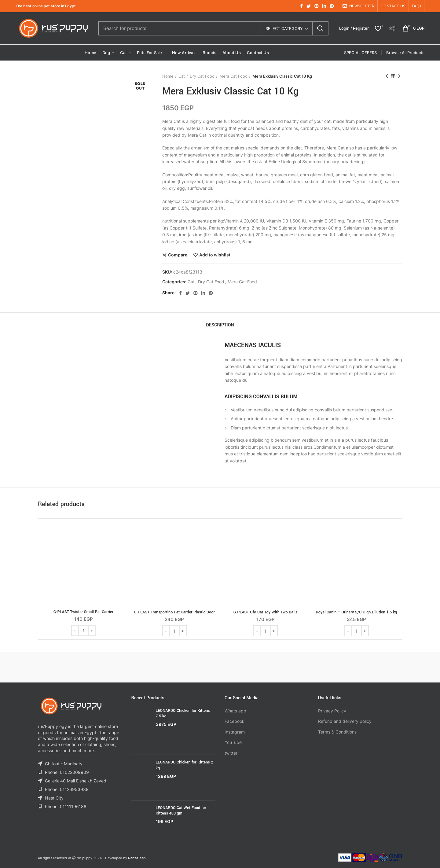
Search (320, 28)
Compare (178, 255)
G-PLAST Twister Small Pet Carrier (83, 612)
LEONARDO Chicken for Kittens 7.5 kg (183, 713)
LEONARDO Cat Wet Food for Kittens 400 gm (181, 811)
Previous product (387, 76)
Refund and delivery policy (345, 721)
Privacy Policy (332, 711)
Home (168, 76)
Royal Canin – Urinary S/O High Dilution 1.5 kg (356, 612)
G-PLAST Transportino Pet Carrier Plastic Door (174, 612)
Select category (284, 28)
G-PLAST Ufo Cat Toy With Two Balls (266, 612)
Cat (182, 76)
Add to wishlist (215, 255)
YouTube (233, 742)
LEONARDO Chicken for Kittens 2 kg (185, 765)
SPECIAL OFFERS (360, 53)
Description (220, 325)
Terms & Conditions (337, 732)
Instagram (235, 732)
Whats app (235, 711)
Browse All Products (405, 53)
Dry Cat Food (202, 76)
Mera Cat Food (233, 76)
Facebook (235, 721)
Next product (399, 76)
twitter (231, 753)
